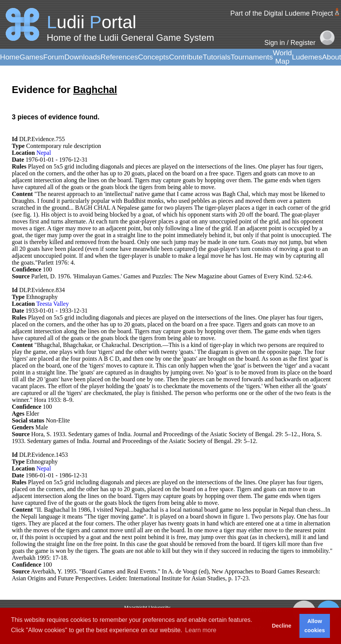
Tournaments (252, 57)
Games (31, 57)
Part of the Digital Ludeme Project (282, 13)
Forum (54, 57)
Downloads (83, 57)
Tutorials (216, 57)
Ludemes (307, 57)
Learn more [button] (201, 630)
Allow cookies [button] (315, 626)
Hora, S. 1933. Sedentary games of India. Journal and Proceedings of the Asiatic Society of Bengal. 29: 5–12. (165, 434)
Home (10, 57)
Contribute (186, 57)
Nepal (43, 153)
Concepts (154, 57)
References (119, 57)
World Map (282, 57)
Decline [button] (282, 626)
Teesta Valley (52, 304)
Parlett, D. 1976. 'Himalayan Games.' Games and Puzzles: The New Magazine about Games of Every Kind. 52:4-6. (172, 276)
